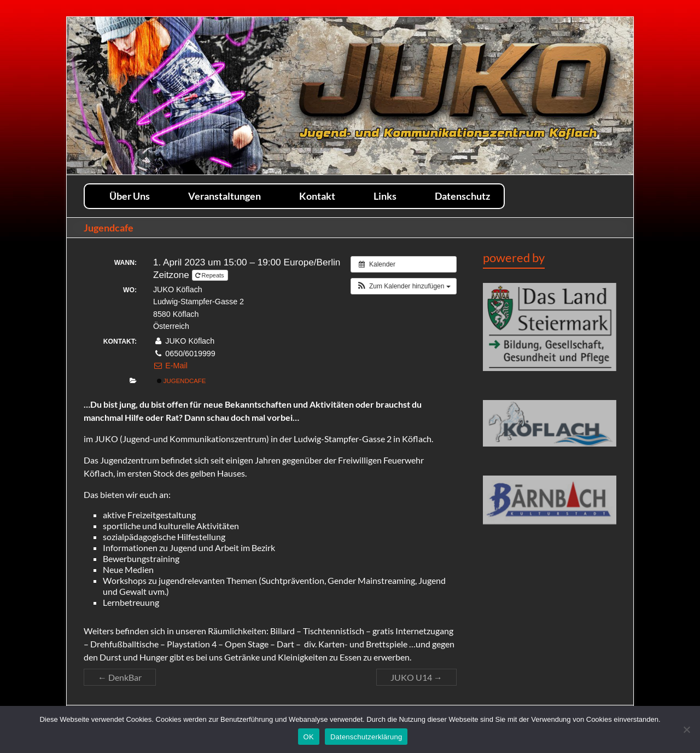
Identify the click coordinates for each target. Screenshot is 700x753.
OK (309, 737)
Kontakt (317, 195)
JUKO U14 (416, 677)
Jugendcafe (182, 381)
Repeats (211, 275)
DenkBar (120, 677)
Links (385, 195)
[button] (404, 286)
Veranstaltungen (224, 195)
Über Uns (130, 195)
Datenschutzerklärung (366, 737)
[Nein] (686, 729)
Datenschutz (462, 195)
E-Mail (170, 366)
